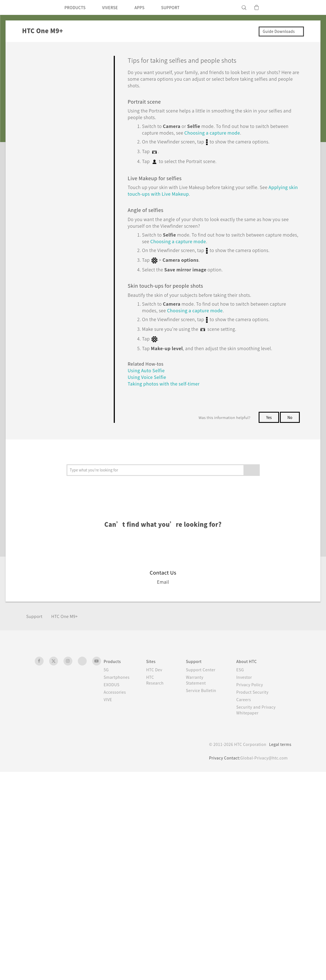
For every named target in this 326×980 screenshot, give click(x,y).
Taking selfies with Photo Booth (68, 426)
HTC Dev (157, 878)
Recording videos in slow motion (68, 500)
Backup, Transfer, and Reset (54, 594)
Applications (39, 556)
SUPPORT (180, 7)
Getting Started (42, 71)
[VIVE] (284, 7)
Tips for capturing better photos (67, 197)
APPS (147, 7)
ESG (242, 878)
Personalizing (40, 84)
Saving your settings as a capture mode (68, 539)
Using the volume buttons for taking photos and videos (71, 249)
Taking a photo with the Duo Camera (71, 302)
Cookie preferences (64, 972)
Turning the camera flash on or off (70, 164)
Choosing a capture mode (69, 133)
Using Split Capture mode (69, 442)
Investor (247, 885)
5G (106, 878)
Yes (268, 378)
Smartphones (118, 885)
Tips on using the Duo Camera (64, 321)
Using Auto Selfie (60, 376)
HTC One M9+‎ (68, 824)
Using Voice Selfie (61, 390)
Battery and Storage (47, 581)
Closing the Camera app (67, 266)
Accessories (116, 900)
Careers (246, 908)
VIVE (109, 908)
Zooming (52, 147)
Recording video (60, 213)
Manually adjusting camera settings (69, 520)
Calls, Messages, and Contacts (57, 569)
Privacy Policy (252, 893)
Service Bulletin (204, 898)
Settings (35, 620)
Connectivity (39, 607)
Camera (34, 97)
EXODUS (113, 893)
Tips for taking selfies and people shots (70, 340)
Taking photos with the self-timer (70, 407)
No (290, 378)
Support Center (204, 878)
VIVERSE (115, 7)
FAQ (31, 59)
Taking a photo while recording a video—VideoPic (71, 230)
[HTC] (41, 7)
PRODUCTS (77, 7)
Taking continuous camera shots (69, 282)
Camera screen (59, 120)
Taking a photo (58, 180)
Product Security (255, 900)
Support (35, 824)
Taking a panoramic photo (69, 456)
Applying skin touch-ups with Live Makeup (71, 360)
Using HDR (54, 484)
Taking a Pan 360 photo (66, 470)
